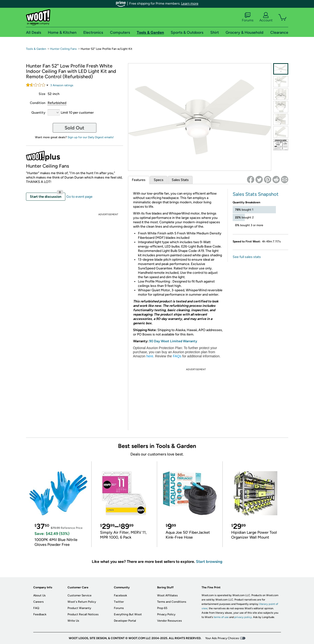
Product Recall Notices (83, 614)
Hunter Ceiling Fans (63, 49)
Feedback (40, 614)
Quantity (38, 113)
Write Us (73, 621)
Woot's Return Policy (82, 602)
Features (139, 180)
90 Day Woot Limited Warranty (173, 341)
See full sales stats (247, 257)
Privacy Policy (166, 614)
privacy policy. (243, 617)
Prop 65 (162, 608)
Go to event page (79, 197)
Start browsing (209, 562)
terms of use (221, 617)
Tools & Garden (36, 49)
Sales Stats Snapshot (256, 194)
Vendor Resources (170, 621)
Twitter (119, 602)
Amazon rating (62, 85)
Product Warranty (79, 608)
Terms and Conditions (172, 602)
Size (42, 94)
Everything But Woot (128, 614)
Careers (38, 602)
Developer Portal (125, 621)
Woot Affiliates (167, 595)
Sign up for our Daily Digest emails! (91, 137)
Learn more (190, 4)
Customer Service (80, 595)
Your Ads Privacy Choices (222, 638)
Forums (248, 17)
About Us (39, 595)
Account (266, 17)
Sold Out (74, 128)
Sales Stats (180, 180)
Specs (159, 180)
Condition (38, 103)
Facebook (120, 595)
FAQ (36, 608)
